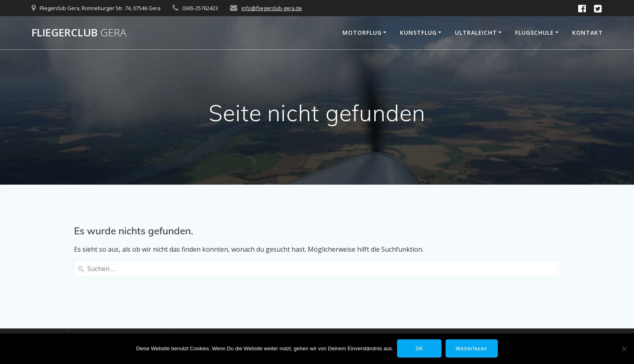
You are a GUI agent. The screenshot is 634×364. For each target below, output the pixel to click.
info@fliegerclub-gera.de (272, 8)
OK (419, 348)
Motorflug (362, 33)
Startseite (89, 303)
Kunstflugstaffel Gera (320, 303)
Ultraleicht (476, 33)
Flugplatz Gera (310, 316)
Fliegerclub (79, 33)
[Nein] (624, 349)
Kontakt (588, 33)
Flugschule (535, 33)
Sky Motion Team (315, 329)
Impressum (92, 329)
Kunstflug (418, 33)
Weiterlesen (472, 348)
